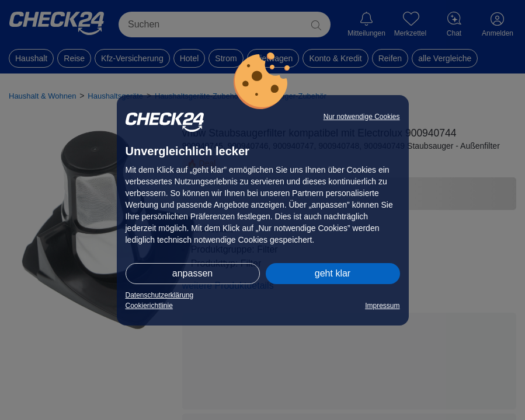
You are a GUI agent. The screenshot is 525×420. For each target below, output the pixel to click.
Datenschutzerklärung (160, 295)
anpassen (192, 273)
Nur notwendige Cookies (362, 117)
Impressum (382, 306)
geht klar (333, 273)
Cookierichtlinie (149, 306)
